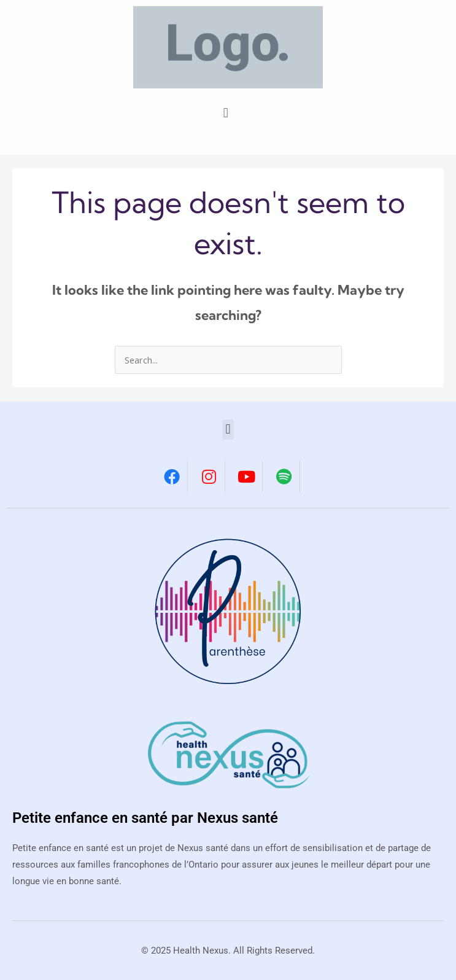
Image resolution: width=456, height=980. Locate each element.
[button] (226, 112)
